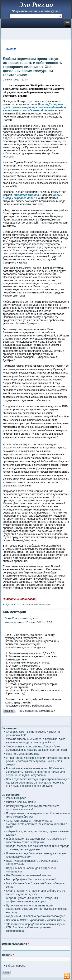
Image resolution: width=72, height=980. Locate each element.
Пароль (8, 955)
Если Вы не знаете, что (20, 618)
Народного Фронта (25, 195)
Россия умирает (16, 798)
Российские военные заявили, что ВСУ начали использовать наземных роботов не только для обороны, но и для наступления (35, 772)
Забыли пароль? (16, 966)
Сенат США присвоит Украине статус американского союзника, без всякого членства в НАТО (37, 824)
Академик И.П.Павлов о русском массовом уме (35, 916)
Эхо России (36, 5)
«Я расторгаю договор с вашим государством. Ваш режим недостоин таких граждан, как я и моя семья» (38, 761)
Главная (10, 49)
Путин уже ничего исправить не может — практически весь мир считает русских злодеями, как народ (37, 909)
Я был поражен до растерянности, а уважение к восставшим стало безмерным (36, 840)
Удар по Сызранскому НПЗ (23, 754)
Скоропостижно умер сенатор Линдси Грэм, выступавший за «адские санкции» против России (37, 748)
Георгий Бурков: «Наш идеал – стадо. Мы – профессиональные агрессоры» (33, 900)
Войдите (8, 604)
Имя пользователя (15, 944)
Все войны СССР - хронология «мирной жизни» (36, 920)
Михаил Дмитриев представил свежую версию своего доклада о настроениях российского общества (34, 107)
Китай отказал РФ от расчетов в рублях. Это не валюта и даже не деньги (35, 892)
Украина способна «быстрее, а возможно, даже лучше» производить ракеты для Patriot (36, 741)
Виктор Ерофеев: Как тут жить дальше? (31, 879)
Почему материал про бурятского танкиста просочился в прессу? (33, 808)
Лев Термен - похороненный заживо (28, 875)
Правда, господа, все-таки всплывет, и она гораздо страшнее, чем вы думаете (38, 848)
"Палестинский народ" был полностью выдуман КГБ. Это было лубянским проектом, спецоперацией (36, 927)
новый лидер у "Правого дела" (33, 196)
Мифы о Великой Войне (21, 802)
